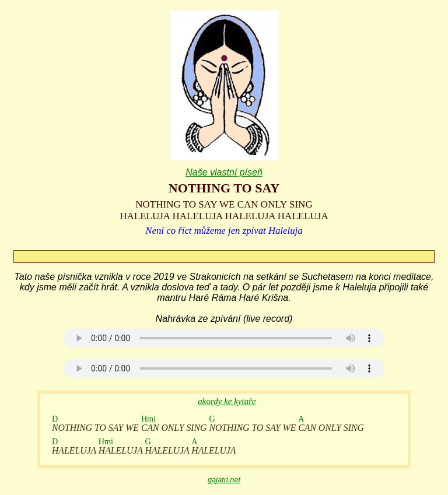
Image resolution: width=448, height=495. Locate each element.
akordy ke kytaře (227, 401)
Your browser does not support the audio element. (224, 338)
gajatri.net (224, 480)
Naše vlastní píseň (224, 172)
